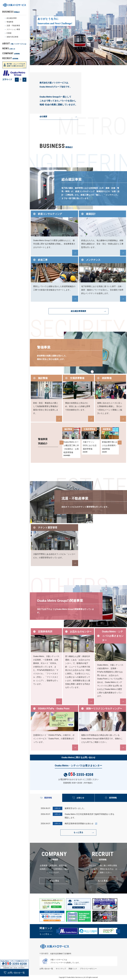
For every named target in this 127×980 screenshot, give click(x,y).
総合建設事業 (12, 18)
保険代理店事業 (12, 37)
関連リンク (73, 969)
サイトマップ (61, 969)
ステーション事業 (13, 29)
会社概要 (43, 117)
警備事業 (10, 22)
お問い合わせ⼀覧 (46, 969)
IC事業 (9, 33)
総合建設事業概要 (78, 311)
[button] (62, 443)
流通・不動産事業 (13, 26)
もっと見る (78, 832)
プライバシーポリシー (88, 969)
